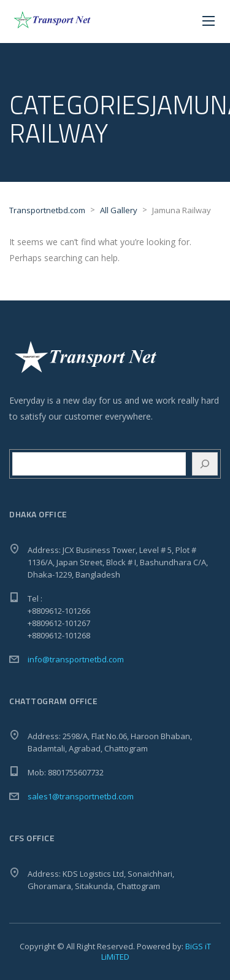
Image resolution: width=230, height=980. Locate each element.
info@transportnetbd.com (76, 659)
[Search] (205, 464)
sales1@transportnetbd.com (81, 796)
